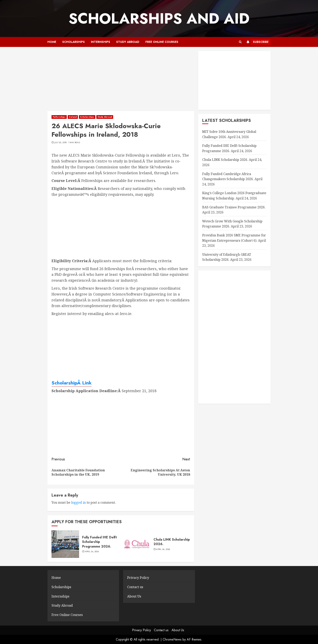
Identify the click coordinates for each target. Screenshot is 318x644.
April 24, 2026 (92, 552)
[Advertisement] (121, 81)
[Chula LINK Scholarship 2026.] (137, 544)
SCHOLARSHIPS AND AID (159, 18)
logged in (78, 502)
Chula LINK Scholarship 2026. (172, 542)
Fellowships (59, 117)
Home (52, 42)
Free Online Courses (162, 42)
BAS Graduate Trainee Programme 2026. (234, 207)
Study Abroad (128, 42)
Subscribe (257, 42)
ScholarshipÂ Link (72, 383)
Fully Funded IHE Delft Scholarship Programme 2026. (99, 542)
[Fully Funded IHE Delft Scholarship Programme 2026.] (65, 544)
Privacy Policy (138, 578)
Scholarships (74, 42)
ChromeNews (172, 639)
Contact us (135, 587)
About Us (134, 596)
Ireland (73, 117)
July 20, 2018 (61, 143)
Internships (100, 42)
